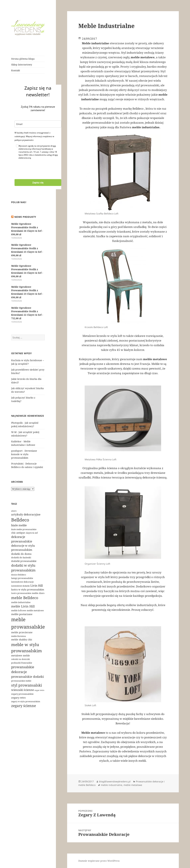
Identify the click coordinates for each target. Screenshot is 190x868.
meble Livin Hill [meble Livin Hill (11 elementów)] (23, 606)
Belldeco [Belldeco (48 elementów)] (20, 520)
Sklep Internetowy (22, 65)
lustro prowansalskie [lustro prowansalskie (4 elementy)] (21, 593)
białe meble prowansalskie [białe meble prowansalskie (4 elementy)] (24, 529)
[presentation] (40, 169)
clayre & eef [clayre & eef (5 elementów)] (32, 533)
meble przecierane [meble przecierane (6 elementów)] (22, 632)
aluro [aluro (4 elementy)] (14, 511)
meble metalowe (133, 785)
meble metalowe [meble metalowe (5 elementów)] (35, 610)
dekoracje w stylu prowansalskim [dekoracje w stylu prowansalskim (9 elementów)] (23, 548)
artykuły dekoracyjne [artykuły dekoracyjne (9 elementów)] (26, 514)
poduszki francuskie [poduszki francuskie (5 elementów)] (22, 663)
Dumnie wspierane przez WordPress (99, 861)
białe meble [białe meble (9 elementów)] (19, 525)
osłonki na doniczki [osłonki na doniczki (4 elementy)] (21, 659)
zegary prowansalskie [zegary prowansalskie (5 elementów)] (22, 694)
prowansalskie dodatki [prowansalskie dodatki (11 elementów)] (28, 677)
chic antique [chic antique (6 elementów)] (18, 533)
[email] (38, 124)
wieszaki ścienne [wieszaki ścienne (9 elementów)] (23, 690)
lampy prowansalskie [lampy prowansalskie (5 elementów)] (22, 578)
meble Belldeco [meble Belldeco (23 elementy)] (25, 598)
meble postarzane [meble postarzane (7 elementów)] (22, 614)
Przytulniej (17, 464)
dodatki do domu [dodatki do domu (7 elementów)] (21, 554)
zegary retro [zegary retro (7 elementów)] (18, 698)
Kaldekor (16, 441)
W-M (14, 432)
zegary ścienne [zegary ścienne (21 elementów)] (24, 706)
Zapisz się (38, 183)
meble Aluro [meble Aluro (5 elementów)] (38, 593)
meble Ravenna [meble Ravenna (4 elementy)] (19, 636)
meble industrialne (112, 785)
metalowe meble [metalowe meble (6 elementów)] (21, 655)
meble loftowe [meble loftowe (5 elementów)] (19, 610)
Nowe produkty (25, 217)
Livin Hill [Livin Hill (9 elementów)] (37, 586)
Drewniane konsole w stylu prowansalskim (24, 454)
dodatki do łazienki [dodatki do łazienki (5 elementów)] (21, 557)
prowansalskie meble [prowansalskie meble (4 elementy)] (21, 681)
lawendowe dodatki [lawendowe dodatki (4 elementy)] (20, 586)
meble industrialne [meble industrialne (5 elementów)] (21, 602)
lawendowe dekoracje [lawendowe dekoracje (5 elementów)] (22, 582)
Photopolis (17, 423)
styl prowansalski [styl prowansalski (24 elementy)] (27, 685)
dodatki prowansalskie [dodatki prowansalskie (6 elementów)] (24, 561)
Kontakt (16, 70)
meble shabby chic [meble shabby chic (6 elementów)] (22, 640)
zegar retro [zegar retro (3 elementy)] (39, 690)
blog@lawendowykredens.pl (115, 781)
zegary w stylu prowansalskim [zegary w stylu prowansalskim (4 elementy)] (26, 701)
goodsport (17, 451)
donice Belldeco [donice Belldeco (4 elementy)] (19, 575)
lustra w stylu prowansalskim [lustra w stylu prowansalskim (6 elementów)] (28, 590)
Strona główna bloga (23, 59)
